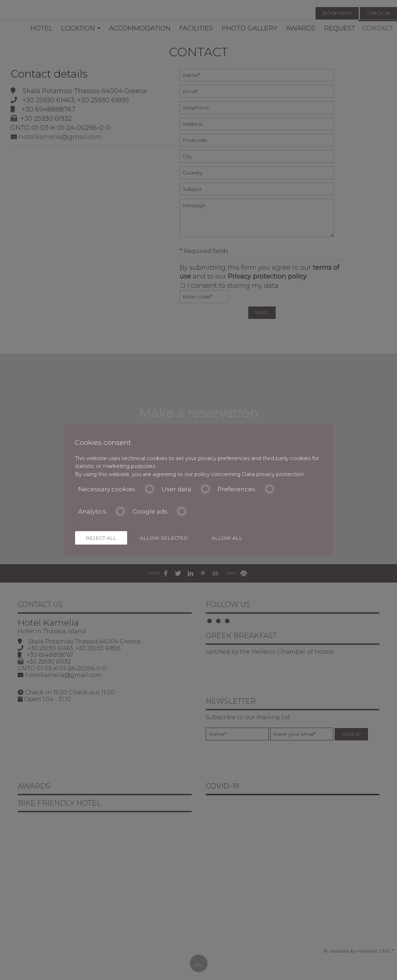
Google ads (159, 511)
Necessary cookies (116, 489)
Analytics (101, 511)
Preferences (245, 489)
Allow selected (164, 538)
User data (185, 489)
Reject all (101, 538)
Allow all (227, 538)
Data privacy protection (273, 474)
